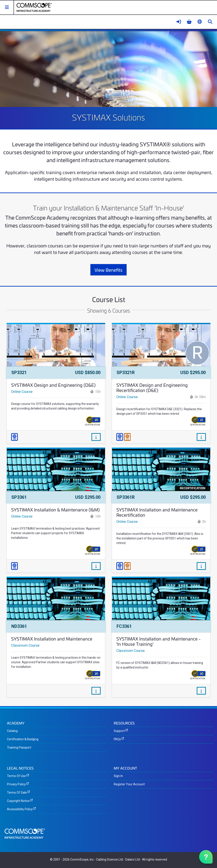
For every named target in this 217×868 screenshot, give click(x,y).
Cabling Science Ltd (109, 859)
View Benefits (108, 270)
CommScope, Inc (82, 859)
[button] (7, 7)
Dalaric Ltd (133, 859)
